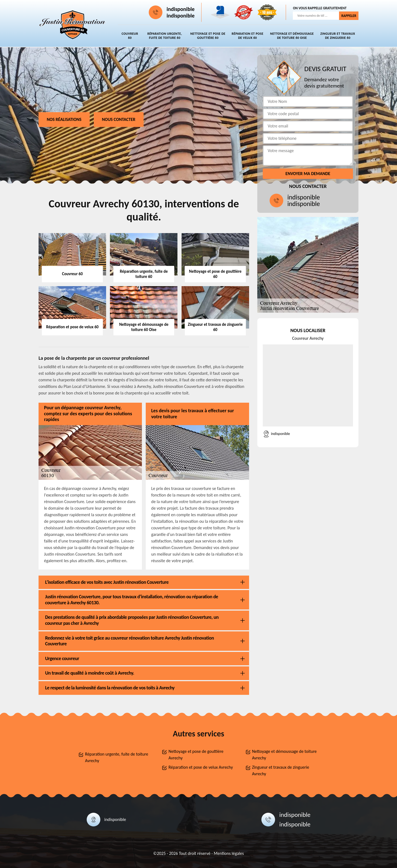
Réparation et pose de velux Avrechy (201, 767)
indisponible (180, 9)
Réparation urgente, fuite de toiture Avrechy (117, 757)
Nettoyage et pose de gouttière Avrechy (196, 755)
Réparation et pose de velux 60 (247, 36)
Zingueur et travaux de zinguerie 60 (338, 36)
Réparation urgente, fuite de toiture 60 (165, 36)
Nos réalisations (64, 119)
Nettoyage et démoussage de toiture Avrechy (284, 755)
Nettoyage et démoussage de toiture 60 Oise (292, 36)
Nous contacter (119, 119)
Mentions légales (229, 853)
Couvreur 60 (130, 36)
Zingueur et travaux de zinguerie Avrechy (281, 770)
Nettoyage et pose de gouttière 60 (208, 36)
